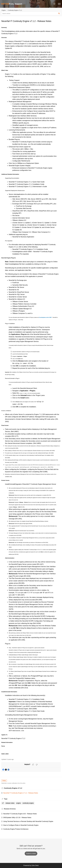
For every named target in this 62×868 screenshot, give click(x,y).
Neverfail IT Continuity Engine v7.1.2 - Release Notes (21, 793)
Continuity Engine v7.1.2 (15, 10)
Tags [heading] (6, 799)
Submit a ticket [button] (31, 854)
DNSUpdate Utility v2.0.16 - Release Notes (17, 818)
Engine (4, 10)
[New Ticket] (31, 854)
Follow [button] (4, 781)
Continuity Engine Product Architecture (16, 829)
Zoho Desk (35, 865)
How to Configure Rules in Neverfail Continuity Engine (21, 825)
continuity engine (28, 803)
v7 (3, 803)
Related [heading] (10, 809)
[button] (54, 4)
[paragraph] (31, 391)
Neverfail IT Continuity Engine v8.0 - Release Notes (20, 814)
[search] (31, 13)
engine (19, 803)
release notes (10, 803)
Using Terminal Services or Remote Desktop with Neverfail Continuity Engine (28, 821)
